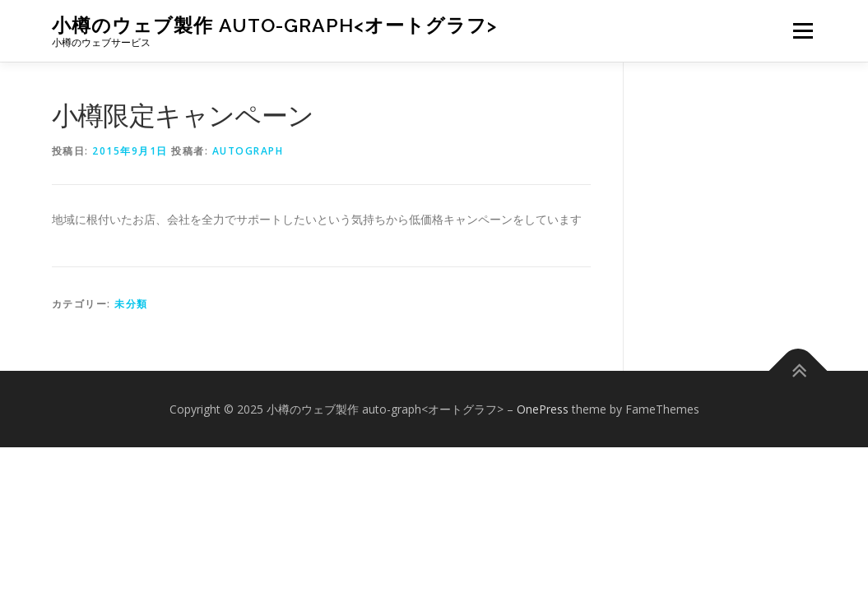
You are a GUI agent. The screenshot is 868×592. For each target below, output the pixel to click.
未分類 (131, 304)
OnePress (543, 409)
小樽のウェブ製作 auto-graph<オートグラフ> (274, 25)
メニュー (803, 31)
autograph (248, 151)
